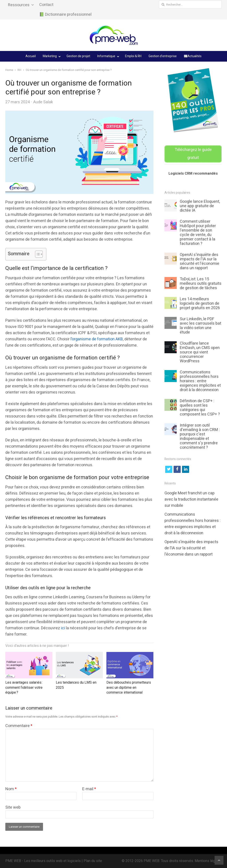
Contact (46, 5)
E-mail (89, 789)
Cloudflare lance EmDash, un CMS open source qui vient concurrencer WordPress (200, 352)
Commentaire (19, 726)
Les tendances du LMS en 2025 (76, 685)
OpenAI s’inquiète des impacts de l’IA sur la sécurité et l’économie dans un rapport (191, 548)
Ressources (19, 5)
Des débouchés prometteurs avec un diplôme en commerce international (129, 688)
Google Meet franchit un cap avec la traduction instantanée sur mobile (191, 499)
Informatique (106, 56)
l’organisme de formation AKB (97, 339)
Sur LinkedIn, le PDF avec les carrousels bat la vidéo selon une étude (201, 326)
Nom (11, 789)
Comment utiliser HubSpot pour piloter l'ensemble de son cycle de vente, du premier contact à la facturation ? (198, 233)
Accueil (31, 56)
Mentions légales (208, 861)
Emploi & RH (133, 56)
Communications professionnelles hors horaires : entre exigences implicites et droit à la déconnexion (200, 381)
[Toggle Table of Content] (37, 254)
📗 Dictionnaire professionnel (65, 15)
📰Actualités (193, 56)
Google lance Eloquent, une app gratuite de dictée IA (200, 206)
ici (63, 628)
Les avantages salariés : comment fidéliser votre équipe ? (24, 688)
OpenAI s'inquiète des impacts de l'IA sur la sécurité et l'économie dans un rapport (200, 261)
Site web (13, 807)
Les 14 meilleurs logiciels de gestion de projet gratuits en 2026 (200, 303)
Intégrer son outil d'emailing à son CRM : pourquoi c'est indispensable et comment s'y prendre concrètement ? (200, 436)
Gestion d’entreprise (163, 56)
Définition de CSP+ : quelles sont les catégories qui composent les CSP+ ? (200, 408)
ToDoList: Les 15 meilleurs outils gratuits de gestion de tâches (201, 284)
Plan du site (93, 861)
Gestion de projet (78, 56)
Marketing (50, 56)
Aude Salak (43, 102)
